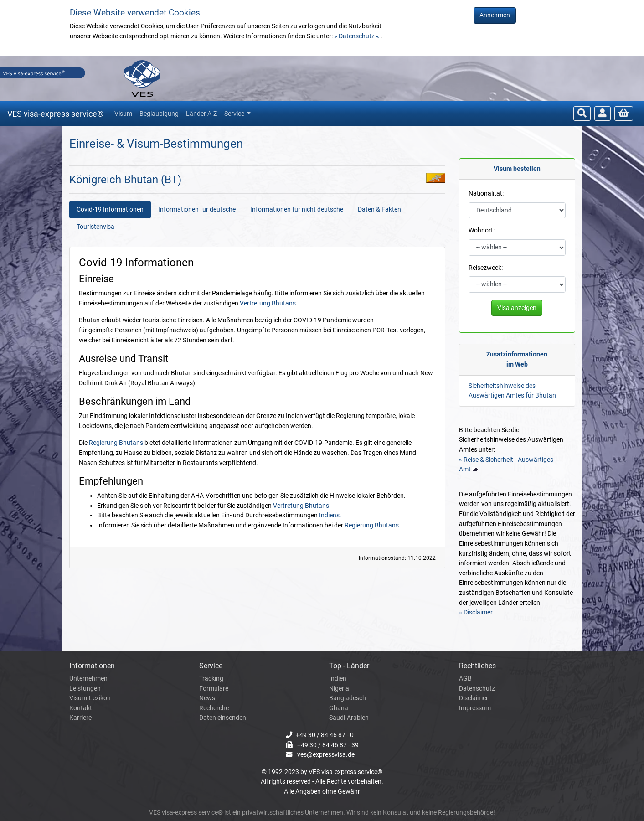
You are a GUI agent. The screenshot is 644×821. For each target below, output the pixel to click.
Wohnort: (482, 230)
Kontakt (81, 708)
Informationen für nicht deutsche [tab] (297, 209)
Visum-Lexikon (90, 698)
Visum (123, 114)
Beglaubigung (159, 114)
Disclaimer (474, 698)
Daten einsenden (223, 718)
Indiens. (330, 515)
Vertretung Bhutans (268, 303)
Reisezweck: (486, 268)
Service (235, 114)
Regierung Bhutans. (373, 525)
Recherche (214, 708)
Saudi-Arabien (349, 718)
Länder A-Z (201, 114)
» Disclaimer (476, 612)
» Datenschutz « (357, 36)
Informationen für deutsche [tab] (197, 209)
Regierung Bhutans (116, 443)
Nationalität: (486, 194)
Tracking (211, 679)
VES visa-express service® (55, 114)
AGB (465, 679)
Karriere (80, 718)
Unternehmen (88, 679)
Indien (338, 679)
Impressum (475, 708)
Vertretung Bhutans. (302, 506)
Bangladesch (348, 698)
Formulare (214, 689)
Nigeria (339, 689)
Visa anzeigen (517, 308)
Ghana (339, 708)
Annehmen (495, 15)
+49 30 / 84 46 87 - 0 (325, 735)
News (207, 698)
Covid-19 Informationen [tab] (110, 209)
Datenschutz (477, 689)
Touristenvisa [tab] (95, 227)
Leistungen (85, 689)
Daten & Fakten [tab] (379, 209)
